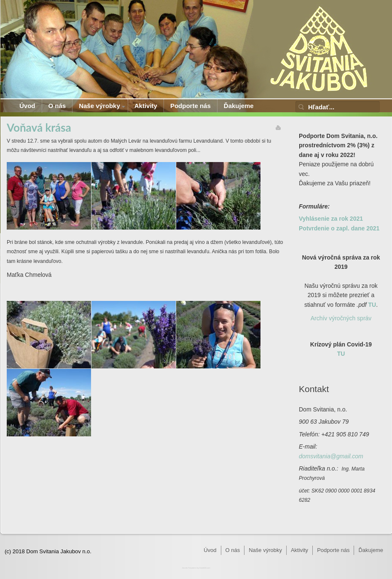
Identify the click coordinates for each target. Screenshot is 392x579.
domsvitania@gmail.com (331, 456)
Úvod (27, 106)
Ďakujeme (239, 106)
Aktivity (146, 106)
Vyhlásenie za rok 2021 (331, 219)
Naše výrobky (99, 106)
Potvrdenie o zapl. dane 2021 (339, 228)
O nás (57, 106)
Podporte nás (191, 106)
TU (372, 305)
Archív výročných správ (341, 318)
